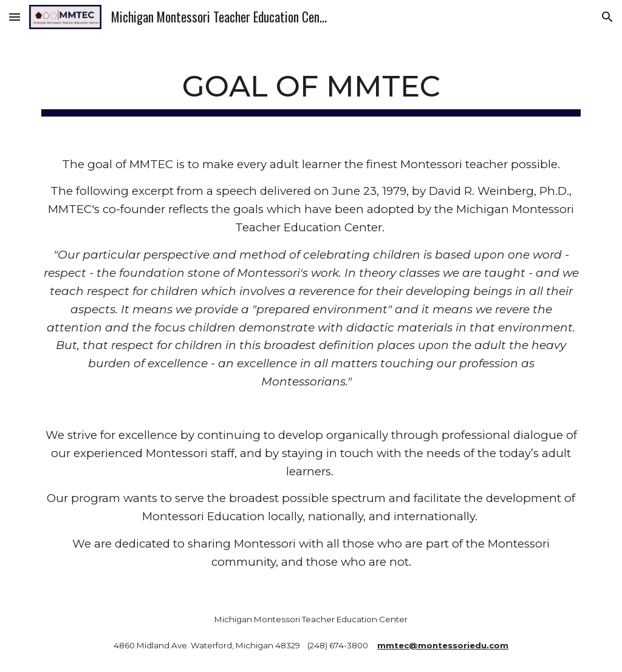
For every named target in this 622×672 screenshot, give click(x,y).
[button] (15, 17)
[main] (311, 86)
